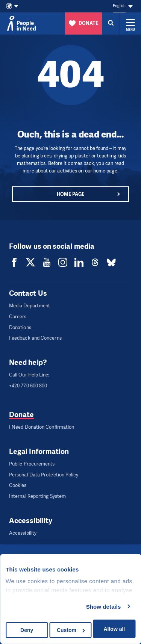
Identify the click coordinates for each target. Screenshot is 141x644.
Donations (20, 327)
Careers (18, 317)
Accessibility (23, 533)
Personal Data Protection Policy (44, 475)
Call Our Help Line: (29, 375)
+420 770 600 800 (28, 386)
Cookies (18, 485)
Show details (104, 607)
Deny (27, 630)
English (119, 6)
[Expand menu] (130, 23)
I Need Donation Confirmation (42, 427)
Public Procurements (32, 464)
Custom (71, 630)
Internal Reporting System (37, 496)
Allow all (114, 629)
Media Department (30, 306)
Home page (71, 194)
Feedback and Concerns (35, 338)
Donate (21, 415)
